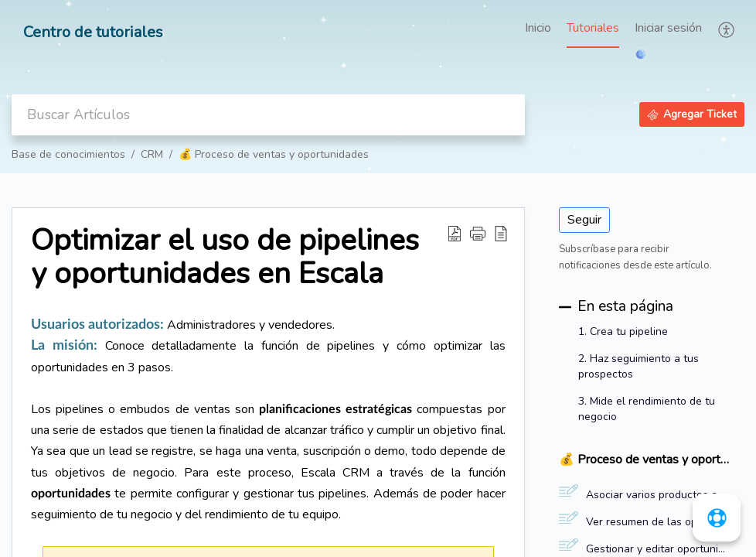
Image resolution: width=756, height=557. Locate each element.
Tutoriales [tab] (593, 28)
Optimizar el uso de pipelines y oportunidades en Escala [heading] (225, 258)
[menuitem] (668, 29)
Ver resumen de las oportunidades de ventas (657, 522)
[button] (727, 29)
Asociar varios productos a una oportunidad (657, 495)
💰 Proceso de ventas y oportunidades (274, 154)
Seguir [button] (584, 220)
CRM (152, 154)
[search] (268, 115)
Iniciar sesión (668, 28)
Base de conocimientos (68, 154)
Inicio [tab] (538, 28)
